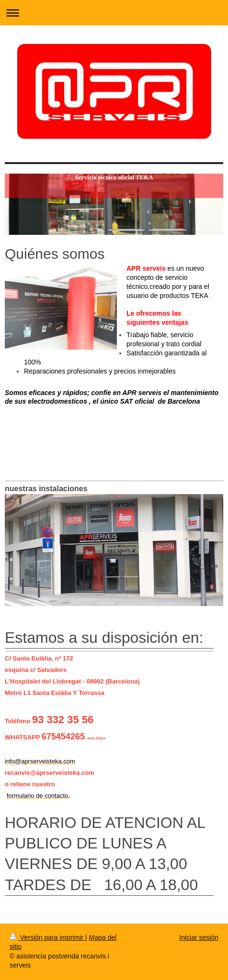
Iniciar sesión (199, 937)
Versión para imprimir (47, 937)
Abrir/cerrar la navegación (114, 13)
